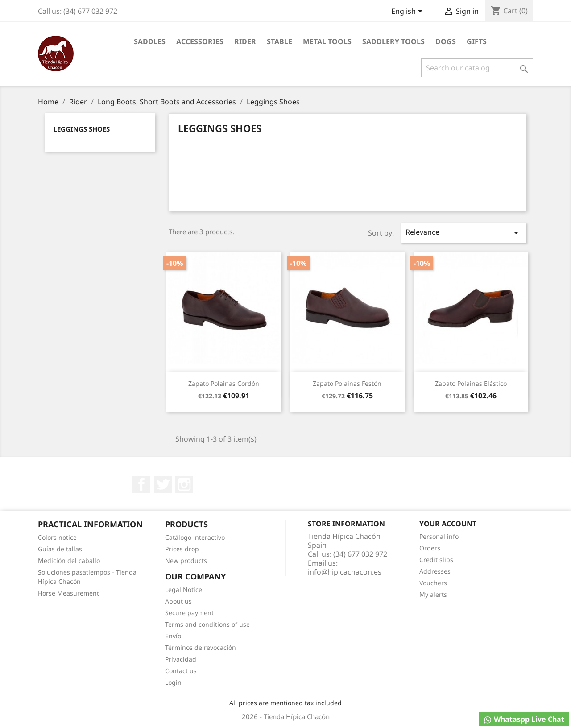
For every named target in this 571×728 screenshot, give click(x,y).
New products (186, 560)
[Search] (477, 68)
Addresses (435, 571)
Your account (448, 524)
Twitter (163, 484)
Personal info (439, 536)
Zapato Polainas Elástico (471, 383)
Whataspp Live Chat (524, 719)
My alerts (433, 594)
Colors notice (57, 537)
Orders (430, 548)
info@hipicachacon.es (345, 572)
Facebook (141, 484)
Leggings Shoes (82, 129)
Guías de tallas (60, 549)
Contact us (181, 671)
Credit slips (436, 560)
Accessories (200, 41)
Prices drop (182, 549)
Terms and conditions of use (207, 624)
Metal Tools (327, 41)
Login (173, 682)
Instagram (184, 484)
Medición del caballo (69, 560)
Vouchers (433, 583)
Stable (279, 41)
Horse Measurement (68, 593)
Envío (173, 636)
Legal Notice (184, 589)
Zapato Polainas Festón (347, 383)
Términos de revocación (201, 647)
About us (178, 601)
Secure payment (189, 613)
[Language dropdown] (408, 12)
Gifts (477, 41)
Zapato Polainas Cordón (224, 383)
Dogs (446, 41)
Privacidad (181, 659)
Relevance (463, 233)
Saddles (150, 41)
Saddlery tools (393, 41)
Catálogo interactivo (195, 537)
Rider (245, 41)
